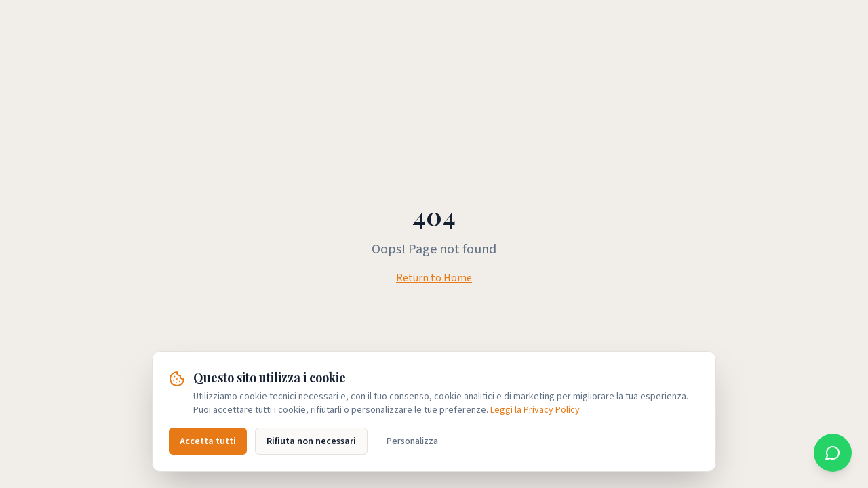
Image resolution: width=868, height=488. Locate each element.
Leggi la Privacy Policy (535, 410)
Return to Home (434, 278)
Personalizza (412, 441)
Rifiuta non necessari (311, 441)
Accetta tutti (208, 441)
